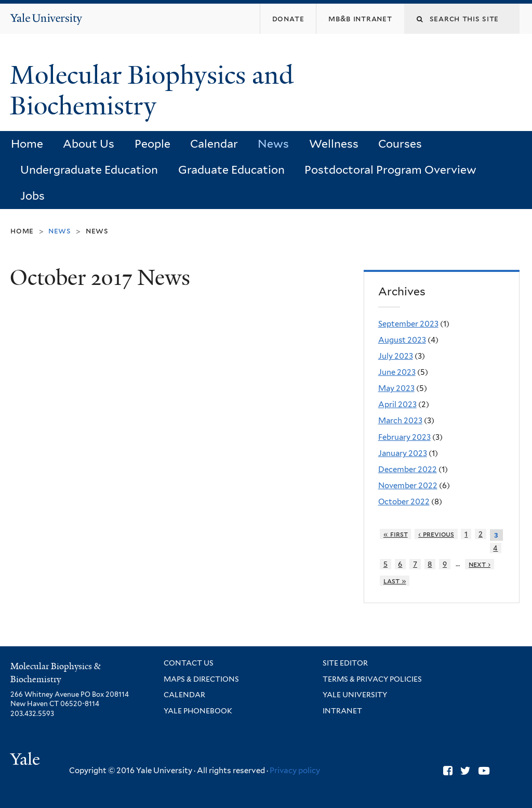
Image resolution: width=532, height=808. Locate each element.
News (273, 144)
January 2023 (403, 453)
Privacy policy (295, 771)
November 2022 (408, 486)
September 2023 (408, 324)
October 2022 (404, 502)
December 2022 (408, 470)
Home (27, 144)
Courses (400, 144)
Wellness (334, 144)
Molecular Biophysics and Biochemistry (152, 90)
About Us (89, 144)
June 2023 (397, 372)
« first (396, 534)
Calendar (214, 144)
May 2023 (396, 388)
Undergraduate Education (89, 170)
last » (395, 581)
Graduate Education (231, 170)
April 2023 (397, 405)
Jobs (32, 196)
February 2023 (404, 437)
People (152, 144)
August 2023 (402, 340)
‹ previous (436, 534)
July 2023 (396, 356)
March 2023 (400, 421)
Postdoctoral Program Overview (390, 170)
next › (480, 564)
